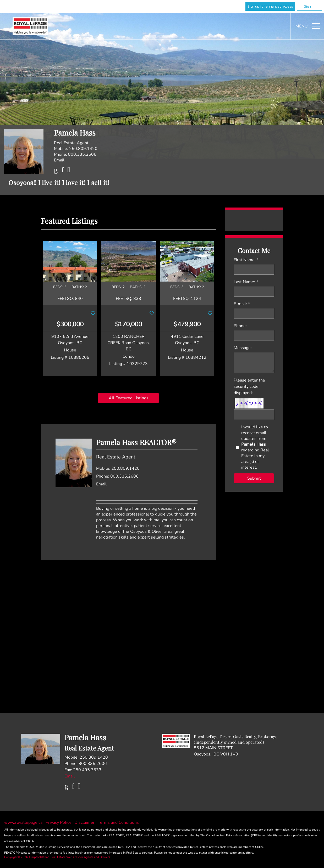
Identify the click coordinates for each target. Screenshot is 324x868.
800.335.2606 (82, 154)
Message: (243, 348)
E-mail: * (242, 304)
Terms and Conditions (118, 822)
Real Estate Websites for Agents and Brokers (80, 857)
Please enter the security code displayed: (249, 387)
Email (59, 160)
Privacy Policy (59, 822)
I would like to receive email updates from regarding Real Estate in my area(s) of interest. (255, 447)
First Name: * (246, 260)
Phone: (240, 326)
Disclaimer (85, 822)
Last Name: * (246, 282)
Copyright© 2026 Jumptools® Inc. (27, 857)
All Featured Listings (129, 398)
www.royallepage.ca (23, 822)
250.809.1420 (83, 149)
